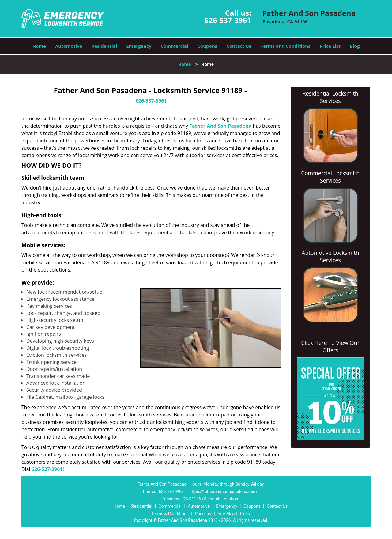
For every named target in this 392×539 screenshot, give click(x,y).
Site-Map (226, 514)
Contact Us (239, 46)
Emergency (139, 46)
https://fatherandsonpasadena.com (223, 492)
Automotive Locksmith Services (330, 256)
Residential (104, 46)
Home (39, 46)
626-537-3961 (228, 20)
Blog (355, 46)
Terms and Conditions (285, 46)
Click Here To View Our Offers (330, 346)
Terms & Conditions (170, 514)
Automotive (69, 46)
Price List (330, 46)
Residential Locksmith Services (330, 97)
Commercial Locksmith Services (330, 177)
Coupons (207, 46)
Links (245, 514)
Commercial (175, 46)
